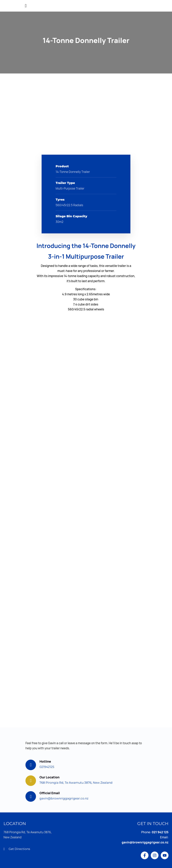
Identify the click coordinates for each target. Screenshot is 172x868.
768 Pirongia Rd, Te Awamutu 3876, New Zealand (76, 783)
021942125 (47, 767)
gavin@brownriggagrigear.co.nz (64, 798)
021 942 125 (160, 832)
